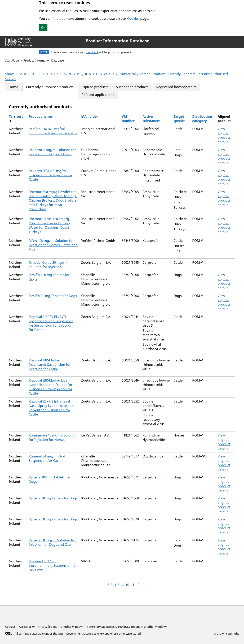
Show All (12, 74)
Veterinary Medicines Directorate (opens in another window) (127, 627)
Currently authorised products (50, 87)
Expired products (95, 87)
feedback (92, 52)
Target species (179, 119)
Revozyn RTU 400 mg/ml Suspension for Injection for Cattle (51, 175)
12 (138, 585)
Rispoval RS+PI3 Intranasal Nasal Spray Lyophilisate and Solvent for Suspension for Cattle (51, 408)
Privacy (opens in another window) (61, 627)
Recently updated (181, 74)
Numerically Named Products (143, 74)
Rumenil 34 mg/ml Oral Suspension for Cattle (47, 458)
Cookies (133, 19)
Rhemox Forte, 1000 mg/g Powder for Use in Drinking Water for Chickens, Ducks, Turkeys (50, 225)
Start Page (12, 60)
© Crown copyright (226, 634)
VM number (128, 119)
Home (13, 87)
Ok (43, 28)
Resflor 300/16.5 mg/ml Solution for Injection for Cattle (53, 131)
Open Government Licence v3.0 (78, 634)
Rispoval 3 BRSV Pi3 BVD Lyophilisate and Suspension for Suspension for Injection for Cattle (51, 323)
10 (127, 585)
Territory (16, 116)
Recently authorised (212, 74)
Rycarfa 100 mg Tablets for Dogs (50, 479)
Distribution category (202, 119)
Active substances (151, 119)
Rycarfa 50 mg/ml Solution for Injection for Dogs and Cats (52, 542)
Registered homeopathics (176, 87)
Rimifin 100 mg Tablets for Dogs (49, 277)
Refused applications (98, 95)
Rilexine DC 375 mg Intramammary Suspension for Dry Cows (53, 565)
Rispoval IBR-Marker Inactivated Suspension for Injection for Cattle (50, 365)
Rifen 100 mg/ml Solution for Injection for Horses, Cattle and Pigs (53, 245)
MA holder (90, 116)
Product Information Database (117, 41)
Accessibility (27, 627)
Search (10, 79)
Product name (40, 116)
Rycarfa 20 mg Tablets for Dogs (53, 498)
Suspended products (132, 87)
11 (132, 585)
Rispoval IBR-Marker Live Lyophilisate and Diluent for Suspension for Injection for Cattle (51, 387)
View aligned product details (224, 135)
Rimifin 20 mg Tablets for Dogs (53, 296)
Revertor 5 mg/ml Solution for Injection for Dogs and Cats (52, 152)
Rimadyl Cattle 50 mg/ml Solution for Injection (48, 265)
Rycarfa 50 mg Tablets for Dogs (53, 519)
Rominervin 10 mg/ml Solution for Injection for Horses (53, 437)
